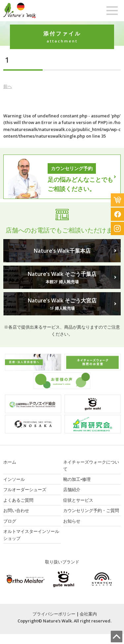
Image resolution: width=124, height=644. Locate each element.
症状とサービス (78, 500)
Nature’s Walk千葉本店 (62, 251)
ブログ (10, 521)
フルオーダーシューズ (25, 489)
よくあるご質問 (18, 500)
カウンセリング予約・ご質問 (91, 510)
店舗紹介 (72, 489)
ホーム (10, 462)
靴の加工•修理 (77, 479)
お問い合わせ (16, 510)
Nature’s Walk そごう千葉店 (62, 278)
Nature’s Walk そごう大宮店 (62, 304)
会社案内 (88, 614)
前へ (8, 86)
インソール (14, 479)
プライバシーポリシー (54, 614)
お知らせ (72, 521)
